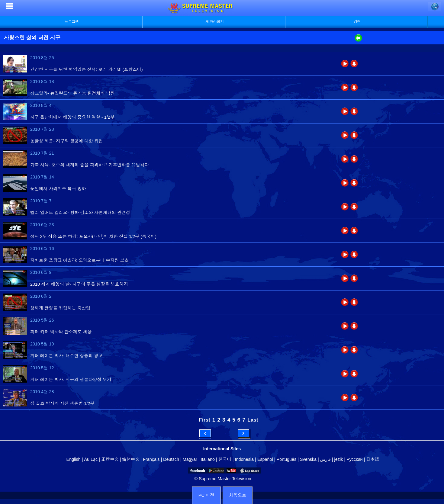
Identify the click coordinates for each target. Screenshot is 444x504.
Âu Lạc (91, 459)
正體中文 (110, 459)
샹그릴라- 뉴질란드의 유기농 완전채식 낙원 (72, 93)
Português (287, 459)
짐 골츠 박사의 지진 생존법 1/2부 (62, 403)
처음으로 (238, 495)
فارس (325, 459)
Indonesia (244, 459)
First (204, 420)
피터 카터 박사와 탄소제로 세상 (61, 332)
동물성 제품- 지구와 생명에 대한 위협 (67, 141)
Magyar (190, 459)
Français (151, 459)
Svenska (308, 459)
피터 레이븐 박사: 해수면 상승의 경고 (66, 356)
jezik (339, 459)
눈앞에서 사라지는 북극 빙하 (58, 189)
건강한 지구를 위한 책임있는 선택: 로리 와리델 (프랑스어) (87, 69)
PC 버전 (206, 495)
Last (253, 420)
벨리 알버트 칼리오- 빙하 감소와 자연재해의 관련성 (80, 213)
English (74, 459)
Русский (354, 459)
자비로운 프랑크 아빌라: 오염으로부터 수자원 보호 (79, 260)
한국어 (225, 459)
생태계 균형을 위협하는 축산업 (60, 308)
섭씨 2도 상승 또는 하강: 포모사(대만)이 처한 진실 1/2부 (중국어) (93, 236)
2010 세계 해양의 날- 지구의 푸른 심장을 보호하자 (79, 284)
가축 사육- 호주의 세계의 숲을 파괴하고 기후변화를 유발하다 (90, 165)
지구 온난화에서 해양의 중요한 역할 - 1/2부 (72, 117)
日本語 (373, 459)
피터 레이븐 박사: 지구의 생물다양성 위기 (71, 380)
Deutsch (171, 459)
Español (265, 459)
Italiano (208, 459)
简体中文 (131, 459)
